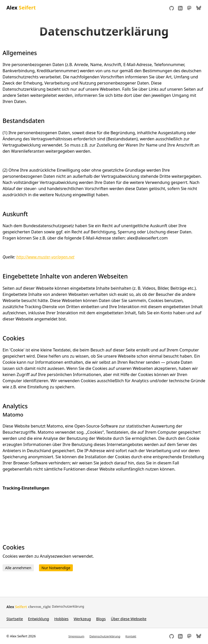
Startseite (15, 619)
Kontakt (131, 636)
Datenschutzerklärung (105, 636)
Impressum (76, 636)
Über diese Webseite (129, 619)
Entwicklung (38, 619)
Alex (21, 8)
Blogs (101, 619)
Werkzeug (82, 619)
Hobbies (61, 619)
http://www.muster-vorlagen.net (45, 257)
